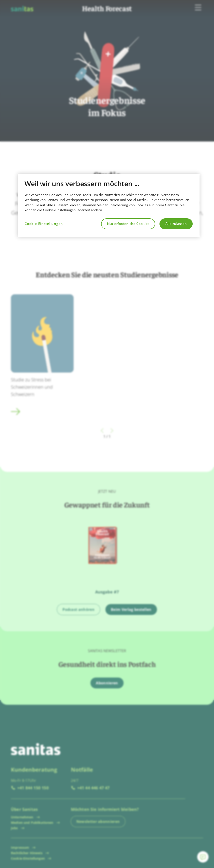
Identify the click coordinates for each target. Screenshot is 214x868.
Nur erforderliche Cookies (128, 224)
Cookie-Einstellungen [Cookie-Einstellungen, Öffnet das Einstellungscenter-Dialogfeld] (44, 224)
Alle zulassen (176, 224)
